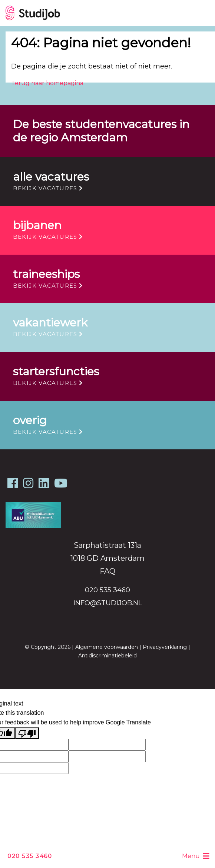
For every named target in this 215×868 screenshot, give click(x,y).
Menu (196, 856)
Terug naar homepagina (47, 83)
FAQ (107, 571)
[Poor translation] (27, 733)
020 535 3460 (30, 856)
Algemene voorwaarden (107, 647)
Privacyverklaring (165, 647)
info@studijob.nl (108, 603)
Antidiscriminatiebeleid (107, 656)
